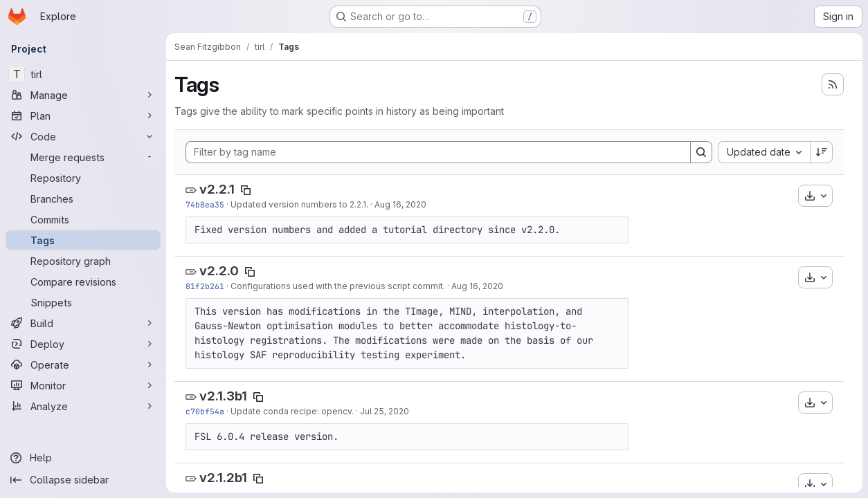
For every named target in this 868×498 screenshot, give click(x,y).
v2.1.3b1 (223, 396)
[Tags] (83, 240)
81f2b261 (205, 286)
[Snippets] (83, 302)
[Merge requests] (83, 157)
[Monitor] (83, 385)
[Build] (83, 323)
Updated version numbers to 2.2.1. (299, 204)
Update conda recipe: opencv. (292, 411)
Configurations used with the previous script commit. (338, 286)
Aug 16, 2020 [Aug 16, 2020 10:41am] (477, 286)
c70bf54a (205, 411)
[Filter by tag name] (438, 152)
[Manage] (83, 95)
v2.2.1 (217, 189)
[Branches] (83, 199)
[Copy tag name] (246, 190)
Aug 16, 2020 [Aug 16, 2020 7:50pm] (400, 204)
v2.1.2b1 (223, 478)
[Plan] (83, 116)
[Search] (701, 152)
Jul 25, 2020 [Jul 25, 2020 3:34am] (385, 411)
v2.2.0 (219, 271)
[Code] (83, 136)
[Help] (83, 458)
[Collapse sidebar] (83, 480)
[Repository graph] (83, 261)
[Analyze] (83, 406)
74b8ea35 (205, 204)
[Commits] (83, 219)
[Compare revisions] (83, 282)
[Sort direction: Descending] (822, 152)
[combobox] (764, 152)
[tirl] (83, 74)
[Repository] (83, 178)
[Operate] (83, 365)
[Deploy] (83, 344)
